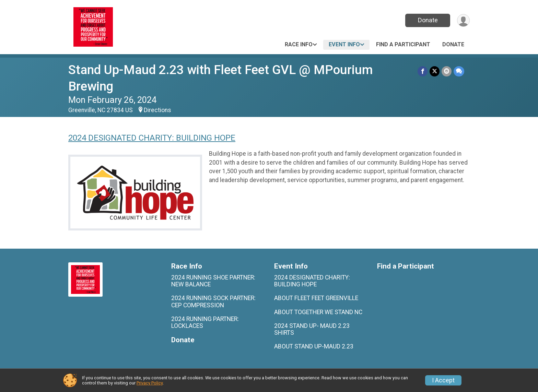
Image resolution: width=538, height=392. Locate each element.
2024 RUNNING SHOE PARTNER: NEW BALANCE (213, 281)
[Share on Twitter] (435, 71)
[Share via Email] (447, 71)
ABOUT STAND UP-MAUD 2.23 (314, 346)
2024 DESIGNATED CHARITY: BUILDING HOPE (152, 138)
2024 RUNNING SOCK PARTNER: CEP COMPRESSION (213, 301)
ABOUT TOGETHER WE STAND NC (318, 312)
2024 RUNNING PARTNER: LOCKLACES (205, 322)
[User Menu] (463, 20)
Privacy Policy (150, 383)
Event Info (344, 44)
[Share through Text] (459, 71)
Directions (157, 110)
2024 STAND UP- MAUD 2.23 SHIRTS (312, 329)
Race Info (299, 44)
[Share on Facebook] (423, 71)
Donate (428, 20)
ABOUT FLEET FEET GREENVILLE (316, 298)
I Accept (443, 380)
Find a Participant (403, 44)
